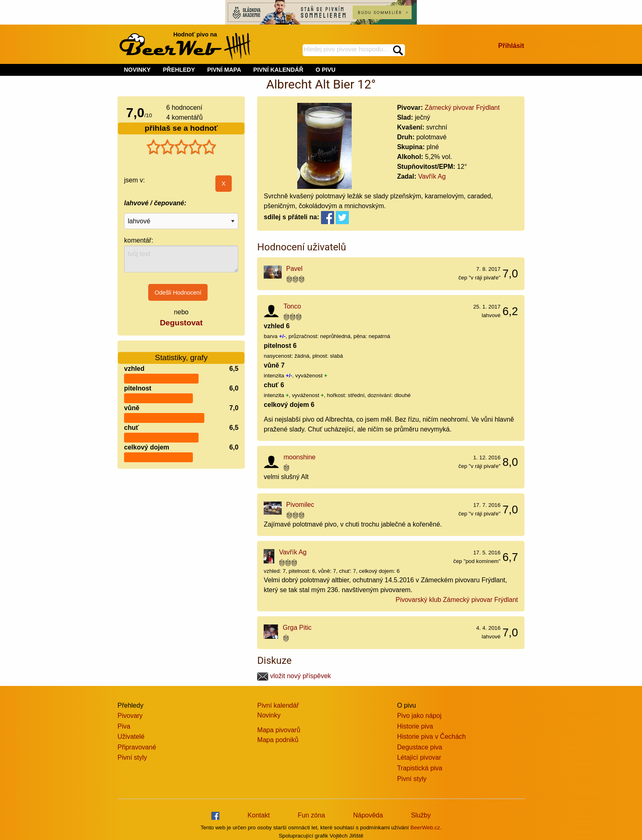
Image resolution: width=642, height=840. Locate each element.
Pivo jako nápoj (419, 716)
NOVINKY (137, 70)
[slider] (181, 147)
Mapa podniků (278, 740)
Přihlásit (511, 46)
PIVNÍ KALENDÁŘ (278, 70)
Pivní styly (132, 757)
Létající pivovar (419, 757)
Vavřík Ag (432, 176)
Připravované (137, 747)
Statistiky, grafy (181, 353)
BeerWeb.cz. (426, 828)
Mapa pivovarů (279, 730)
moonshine (299, 457)
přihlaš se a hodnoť (181, 128)
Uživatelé (131, 737)
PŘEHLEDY (179, 70)
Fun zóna (311, 815)
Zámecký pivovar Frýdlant (462, 108)
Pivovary (130, 716)
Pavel (294, 269)
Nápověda (368, 815)
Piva (124, 726)
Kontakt (259, 815)
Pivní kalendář (278, 705)
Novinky (269, 715)
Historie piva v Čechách (432, 737)
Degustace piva (420, 747)
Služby (421, 815)
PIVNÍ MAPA (224, 70)
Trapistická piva (420, 768)
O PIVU (326, 70)
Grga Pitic (297, 628)
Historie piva (415, 726)
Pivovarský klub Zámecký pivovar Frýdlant (457, 600)
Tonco (292, 306)
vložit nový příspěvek (294, 676)
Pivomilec (300, 505)
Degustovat (181, 323)
